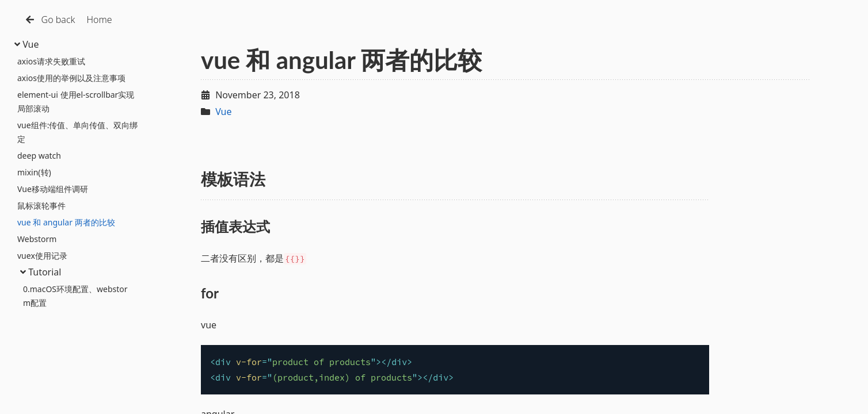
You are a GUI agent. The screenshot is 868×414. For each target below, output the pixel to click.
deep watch (39, 156)
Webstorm (37, 239)
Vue (27, 44)
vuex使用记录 (42, 256)
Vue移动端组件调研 (53, 189)
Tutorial (41, 272)
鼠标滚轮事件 (41, 206)
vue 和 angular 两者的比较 (66, 222)
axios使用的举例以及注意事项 (71, 78)
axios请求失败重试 (51, 61)
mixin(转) (34, 172)
